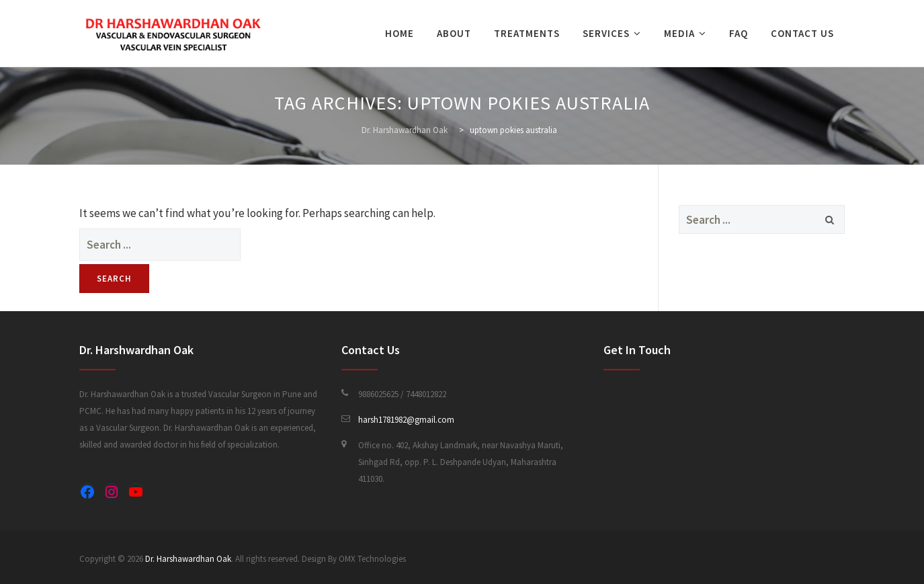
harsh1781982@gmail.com (406, 420)
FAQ (739, 33)
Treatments (527, 33)
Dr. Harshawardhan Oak (188, 559)
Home (400, 33)
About (454, 33)
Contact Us (802, 33)
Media (679, 33)
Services (606, 33)
